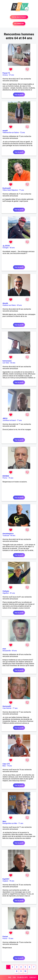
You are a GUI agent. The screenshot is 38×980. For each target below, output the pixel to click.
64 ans (13, 363)
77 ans (19, 420)
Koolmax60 (7, 188)
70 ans (12, 881)
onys (4, 649)
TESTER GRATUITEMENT (19, 17)
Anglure (5, 881)
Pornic (5, 478)
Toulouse (6, 535)
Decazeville (7, 651)
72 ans (22, 133)
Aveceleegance (8, 534)
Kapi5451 (6, 879)
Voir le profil (19, 95)
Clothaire (6, 591)
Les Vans (6, 363)
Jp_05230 (6, 246)
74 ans (9, 766)
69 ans (14, 651)
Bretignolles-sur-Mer (10, 823)
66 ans (12, 248)
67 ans (12, 75)
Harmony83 (7, 706)
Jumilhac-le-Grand (9, 420)
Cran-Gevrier (7, 708)
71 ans (21, 190)
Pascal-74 (6, 73)
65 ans (19, 305)
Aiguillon (6, 593)
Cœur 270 (6, 764)
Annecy (5, 75)
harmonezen (7, 361)
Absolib (5, 303)
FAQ (10, 977)
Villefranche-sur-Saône (11, 133)
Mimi (4, 821)
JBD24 (5, 418)
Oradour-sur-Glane (9, 305)
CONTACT (33, 977)
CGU (14, 977)
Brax (4, 766)
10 (25, 971)
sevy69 (5, 131)
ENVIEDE (6, 476)
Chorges (6, 248)
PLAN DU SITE (23, 977)
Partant (5, 937)
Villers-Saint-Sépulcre (10, 190)
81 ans (12, 593)
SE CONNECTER (19, 24)
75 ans (11, 478)
